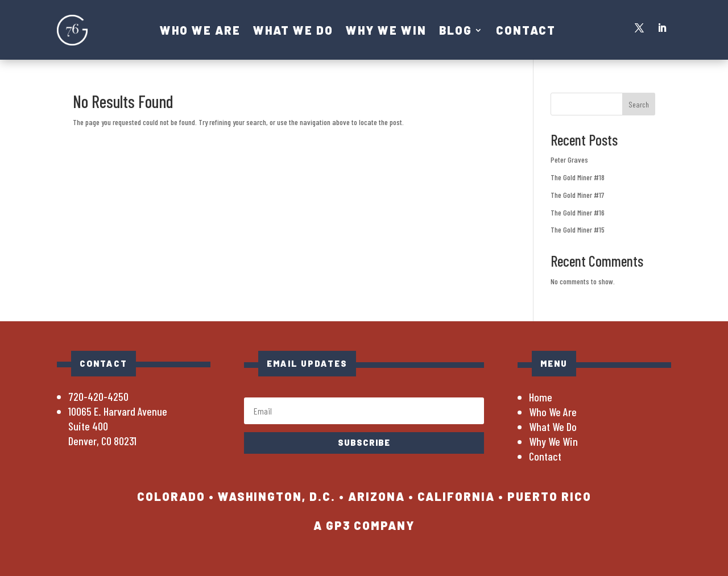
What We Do (293, 32)
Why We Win (386, 32)
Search (639, 104)
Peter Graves (569, 159)
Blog (456, 32)
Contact (526, 32)
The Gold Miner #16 (578, 212)
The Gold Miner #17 (577, 195)
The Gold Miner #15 (578, 229)
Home (541, 397)
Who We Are (200, 32)
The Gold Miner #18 (578, 177)
